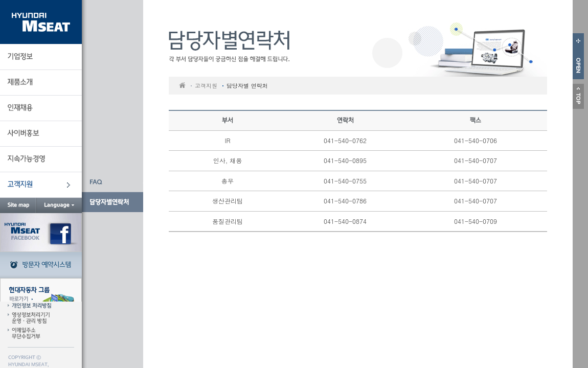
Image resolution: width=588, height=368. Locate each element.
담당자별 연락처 (247, 86)
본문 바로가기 (82, 0)
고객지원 (206, 86)
